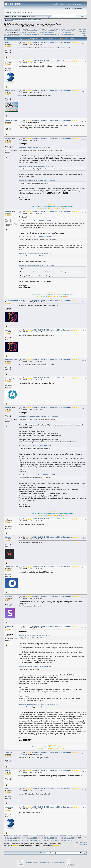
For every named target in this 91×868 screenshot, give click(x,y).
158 (20, 32)
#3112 (84, 520)
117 (45, 29)
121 (57, 29)
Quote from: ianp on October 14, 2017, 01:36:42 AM (34, 635)
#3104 (84, 121)
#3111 (84, 409)
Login (26, 19)
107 (17, 29)
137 (31, 31)
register (29, 12)
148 (62, 31)
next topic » (84, 32)
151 (70, 31)
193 (48, 34)
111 (28, 29)
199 (65, 34)
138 (33, 31)
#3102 (84, 62)
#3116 (84, 627)
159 (23, 32)
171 (57, 32)
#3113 (84, 538)
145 (53, 31)
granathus (9, 596)
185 (25, 34)
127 (74, 29)
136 (28, 31)
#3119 (84, 790)
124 (65, 29)
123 (62, 29)
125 (68, 29)
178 (5, 34)
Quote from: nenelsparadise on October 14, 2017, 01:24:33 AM (38, 475)
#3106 (84, 213)
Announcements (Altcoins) (45, 24)
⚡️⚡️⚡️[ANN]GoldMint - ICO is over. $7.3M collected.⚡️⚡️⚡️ (36, 26)
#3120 (84, 808)
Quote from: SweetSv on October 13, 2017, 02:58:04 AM (36, 237)
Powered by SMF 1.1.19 (34, 862)
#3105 (84, 139)
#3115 (84, 598)
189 (36, 34)
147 (59, 31)
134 (22, 31)
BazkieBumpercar (12, 567)
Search (20, 19)
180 (11, 34)
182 (16, 34)
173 (63, 32)
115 (40, 29)
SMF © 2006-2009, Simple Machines (53, 862)
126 (71, 29)
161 (29, 32)
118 (48, 29)
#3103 (84, 92)
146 (56, 31)
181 (13, 34)
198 (62, 34)
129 (8, 31)
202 (73, 34)
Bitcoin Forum (9, 24)
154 (8, 32)
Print (84, 35)
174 (66, 32)
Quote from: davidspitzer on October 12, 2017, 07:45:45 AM (37, 265)
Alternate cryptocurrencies (25, 24)
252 (18, 36)
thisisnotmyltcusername (14, 378)
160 (26, 32)
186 (28, 34)
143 (48, 31)
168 (48, 32)
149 (65, 31)
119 (51, 29)
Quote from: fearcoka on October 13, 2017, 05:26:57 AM (36, 221)
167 (46, 32)
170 (54, 32)
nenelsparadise (11, 120)
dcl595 (7, 771)
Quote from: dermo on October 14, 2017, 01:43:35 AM (35, 667)
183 (19, 34)
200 (68, 34)
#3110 (84, 379)
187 (31, 34)
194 (50, 34)
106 (14, 29)
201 (70, 34)
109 (22, 29)
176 (71, 32)
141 (42, 31)
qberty (7, 330)
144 (50, 31)
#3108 (84, 331)
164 (37, 32)
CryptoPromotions (12, 300)
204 (8, 36)
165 (40, 32)
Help (15, 19)
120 (54, 29)
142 (45, 31)
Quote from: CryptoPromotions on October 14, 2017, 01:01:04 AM (39, 417)
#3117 (84, 753)
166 (43, 32)
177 (74, 32)
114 (37, 29)
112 (31, 29)
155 (11, 32)
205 (11, 36)
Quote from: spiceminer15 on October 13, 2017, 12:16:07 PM (37, 181)
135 (25, 31)
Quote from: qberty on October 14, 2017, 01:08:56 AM (35, 446)
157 (17, 32)
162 (31, 32)
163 (34, 32)
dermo (7, 537)
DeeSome (9, 752)
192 (45, 34)
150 (68, 31)
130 (11, 31)
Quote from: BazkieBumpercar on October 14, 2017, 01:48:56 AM (38, 704)
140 (39, 31)
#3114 (84, 568)
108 (20, 29)
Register (32, 19)
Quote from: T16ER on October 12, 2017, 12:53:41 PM (35, 253)
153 (5, 32)
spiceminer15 (10, 91)
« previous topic (83, 30)
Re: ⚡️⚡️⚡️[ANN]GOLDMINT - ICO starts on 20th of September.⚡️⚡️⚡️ (50, 43)
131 (13, 31)
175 (68, 32)
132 (16, 31)
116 (42, 29)
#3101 (84, 44)
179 (8, 34)
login (23, 12)
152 (73, 31)
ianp (7, 519)
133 (19, 31)
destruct (8, 139)
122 (59, 29)
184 (22, 34)
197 (59, 34)
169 (51, 32)
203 (5, 36)
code (7, 43)
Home (9, 19)
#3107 (84, 301)
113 (34, 29)
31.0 (28, 16)
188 (33, 34)
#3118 (84, 772)
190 (39, 34)
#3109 (84, 361)
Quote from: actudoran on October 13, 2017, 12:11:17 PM (36, 166)
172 (60, 32)
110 (25, 29)
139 (36, 31)
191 (42, 34)
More (38, 19)
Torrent (32, 16)
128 (5, 31)
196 (56, 34)
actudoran (9, 61)
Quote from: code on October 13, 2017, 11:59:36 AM (35, 148)
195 (53, 34)
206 (13, 36)
